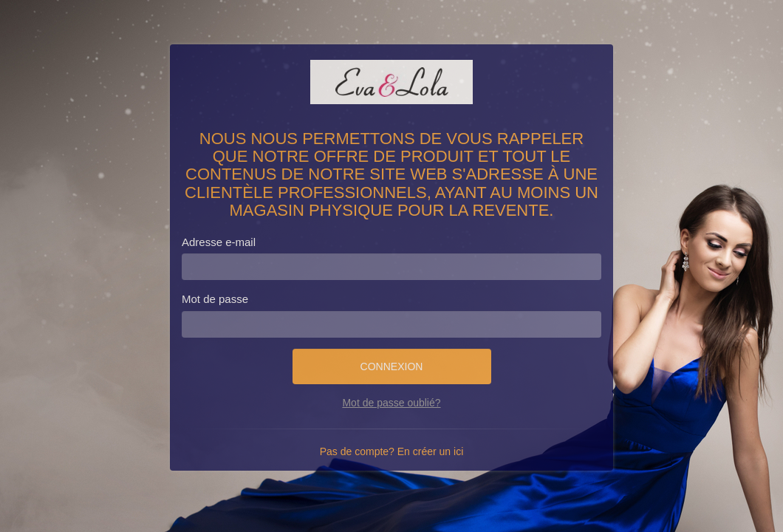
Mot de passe (215, 299)
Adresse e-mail (219, 242)
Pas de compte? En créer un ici (392, 451)
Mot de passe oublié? (391, 403)
